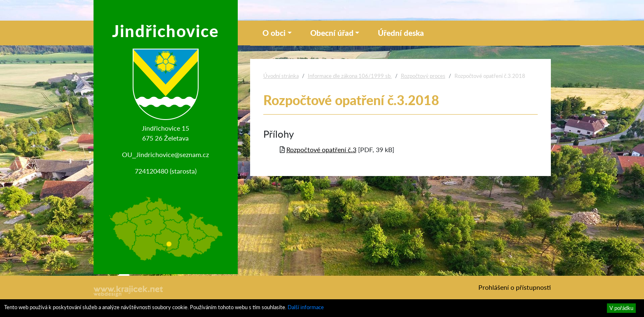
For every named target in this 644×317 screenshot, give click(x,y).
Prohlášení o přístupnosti (515, 287)
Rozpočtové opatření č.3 (321, 149)
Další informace (306, 307)
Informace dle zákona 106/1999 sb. (350, 76)
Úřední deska (401, 33)
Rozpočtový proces (423, 76)
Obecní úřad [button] (332, 33)
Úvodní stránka (281, 76)
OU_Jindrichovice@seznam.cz (165, 154)
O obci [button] (274, 33)
